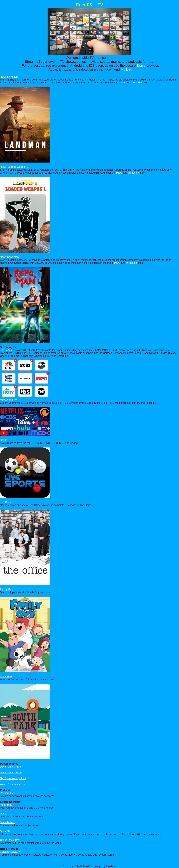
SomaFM (5, 831)
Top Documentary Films (13, 778)
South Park (6, 677)
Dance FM (6, 814)
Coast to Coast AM (10, 852)
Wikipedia (136, 83)
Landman (12, 77)
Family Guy (6, 589)
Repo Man (13, 257)
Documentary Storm (11, 773)
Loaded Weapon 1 (18, 167)
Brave (141, 65)
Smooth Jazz (7, 822)
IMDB (122, 83)
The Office (6, 502)
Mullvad (126, 69)
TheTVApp (6, 350)
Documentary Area (10, 767)
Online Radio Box (10, 840)
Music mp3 (6, 805)
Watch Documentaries (12, 784)
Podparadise (7, 793)
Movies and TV (8, 400)
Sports (4, 440)
